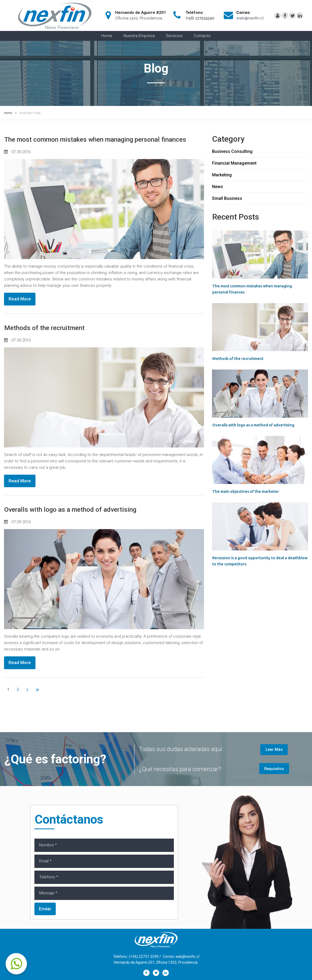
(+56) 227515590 (200, 18)
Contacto (202, 36)
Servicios (174, 36)
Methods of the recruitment (53, 338)
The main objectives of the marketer (250, 491)
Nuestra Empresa (139, 36)
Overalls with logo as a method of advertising (84, 520)
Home (107, 36)
